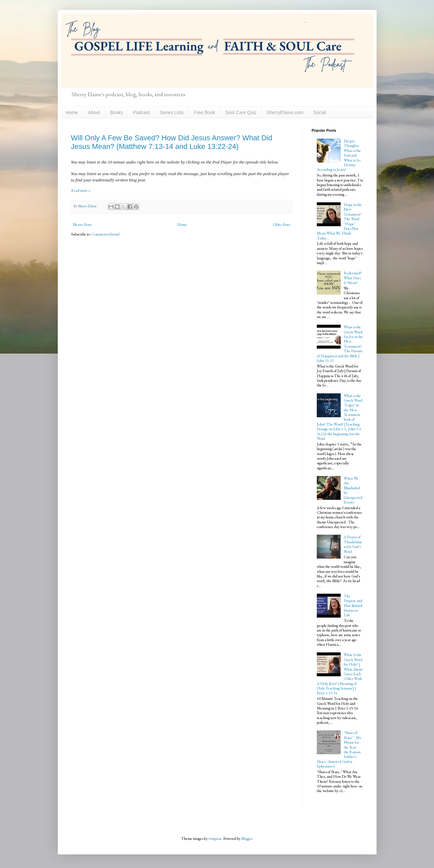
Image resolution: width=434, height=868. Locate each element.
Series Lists (172, 112)
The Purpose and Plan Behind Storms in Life (353, 606)
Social (319, 112)
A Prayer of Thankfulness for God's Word (353, 544)
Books (116, 112)
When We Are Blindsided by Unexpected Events (353, 490)
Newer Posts (82, 225)
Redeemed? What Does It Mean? (353, 278)
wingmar (215, 838)
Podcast (141, 112)
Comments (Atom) (106, 234)
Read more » (81, 190)
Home (72, 112)
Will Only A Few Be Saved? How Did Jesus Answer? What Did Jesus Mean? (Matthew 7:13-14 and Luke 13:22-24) (172, 142)
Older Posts (281, 225)
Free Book (204, 112)
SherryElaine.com (285, 112)
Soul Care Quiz (241, 112)
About (94, 112)
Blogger (247, 838)
